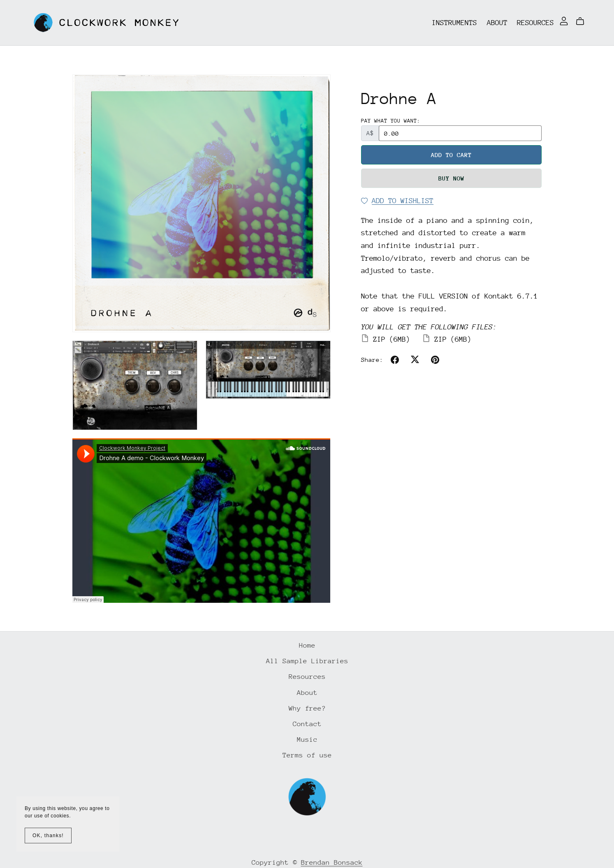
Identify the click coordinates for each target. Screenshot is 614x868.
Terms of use (307, 755)
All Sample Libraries (307, 661)
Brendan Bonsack (332, 862)
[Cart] (583, 21)
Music (307, 740)
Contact (307, 724)
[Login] (564, 20)
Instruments (454, 22)
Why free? (307, 708)
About (497, 22)
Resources (535, 22)
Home (307, 645)
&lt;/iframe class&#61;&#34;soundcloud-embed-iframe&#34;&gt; (201, 521)
